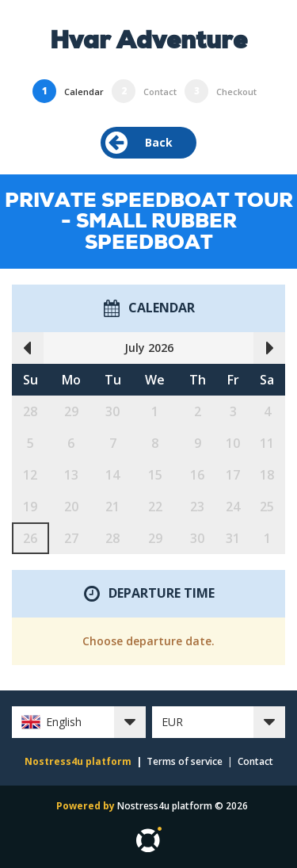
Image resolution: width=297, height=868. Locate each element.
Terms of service (185, 761)
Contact (255, 761)
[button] (79, 722)
